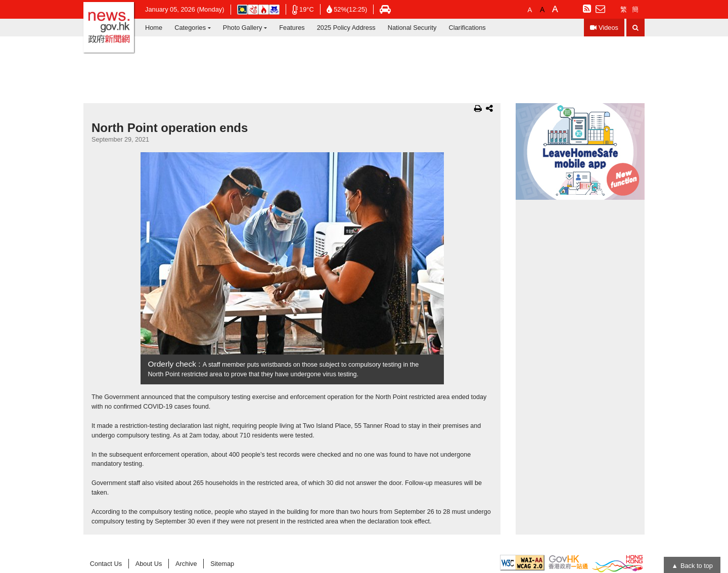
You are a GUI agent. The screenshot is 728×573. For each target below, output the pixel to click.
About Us (149, 564)
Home (154, 28)
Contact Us (106, 564)
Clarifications (467, 28)
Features (292, 28)
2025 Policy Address (346, 28)
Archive (186, 564)
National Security (412, 28)
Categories (190, 28)
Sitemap (222, 564)
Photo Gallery (243, 28)
